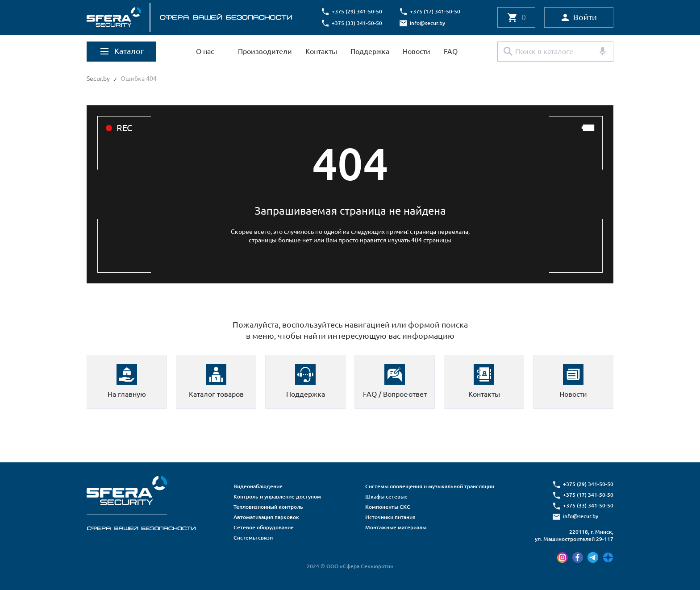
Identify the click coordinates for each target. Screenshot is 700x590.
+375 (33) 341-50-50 (357, 23)
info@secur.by (427, 23)
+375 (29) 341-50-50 (357, 11)
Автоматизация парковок (266, 517)
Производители (265, 51)
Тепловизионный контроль (268, 507)
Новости (417, 51)
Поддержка (370, 51)
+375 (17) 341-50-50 (435, 11)
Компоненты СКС (388, 507)
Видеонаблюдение (258, 486)
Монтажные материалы (396, 527)
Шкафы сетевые (386, 497)
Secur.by (98, 79)
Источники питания (390, 517)
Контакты (321, 51)
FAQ (451, 51)
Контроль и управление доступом (277, 497)
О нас (205, 51)
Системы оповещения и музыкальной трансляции (430, 486)
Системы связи (253, 538)
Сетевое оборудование (264, 527)
